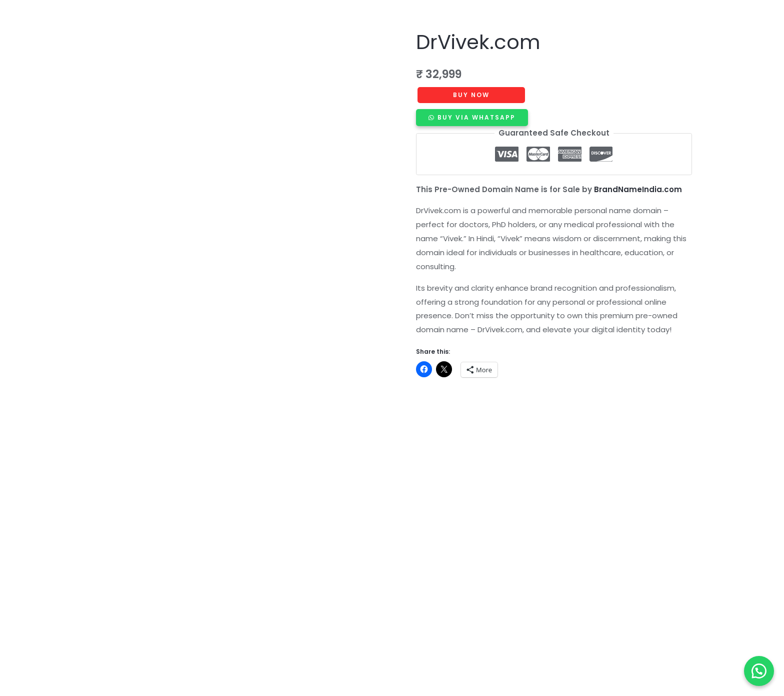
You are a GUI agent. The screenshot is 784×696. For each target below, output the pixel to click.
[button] (759, 671)
